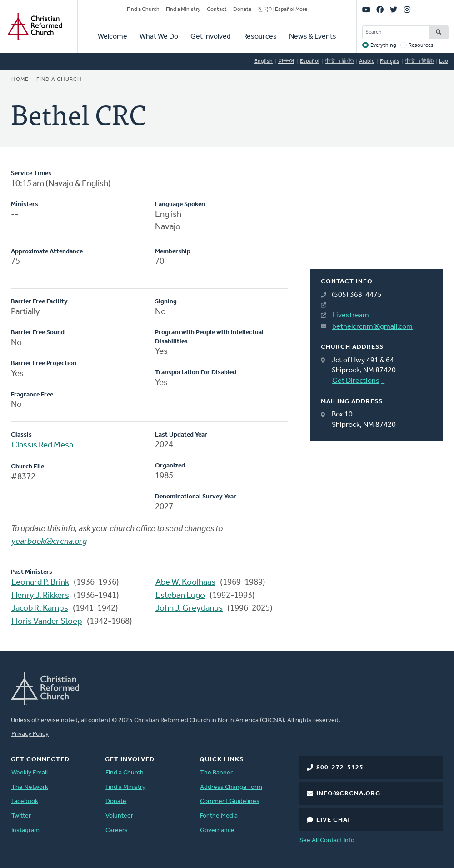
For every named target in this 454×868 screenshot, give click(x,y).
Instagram (25, 830)
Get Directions (356, 381)
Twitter (21, 816)
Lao (444, 61)
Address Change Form (231, 787)
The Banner (216, 773)
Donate (242, 10)
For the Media (219, 816)
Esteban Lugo (180, 596)
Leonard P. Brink (40, 583)
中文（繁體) (419, 61)
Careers (117, 830)
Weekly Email (30, 773)
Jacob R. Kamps (40, 609)
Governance (217, 830)
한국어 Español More (282, 10)
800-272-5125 (340, 768)
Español (310, 61)
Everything (383, 45)
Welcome (112, 37)
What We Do (159, 37)
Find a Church (143, 10)
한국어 (286, 61)
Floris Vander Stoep (47, 622)
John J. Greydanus (189, 609)
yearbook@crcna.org (49, 542)
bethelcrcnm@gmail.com (372, 327)
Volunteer (119, 816)
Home (20, 80)
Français (390, 61)
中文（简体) (339, 61)
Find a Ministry (183, 10)
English (264, 61)
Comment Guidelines (230, 801)
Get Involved (211, 37)
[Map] (377, 219)
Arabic (367, 61)
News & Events (313, 37)
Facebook (25, 801)
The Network (30, 787)
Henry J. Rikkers (40, 596)
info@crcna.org (348, 794)
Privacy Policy (30, 734)
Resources (260, 37)
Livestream (351, 316)
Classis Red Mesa (42, 445)
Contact (217, 10)
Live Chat (334, 820)
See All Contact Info (327, 840)
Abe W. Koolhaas (185, 583)
